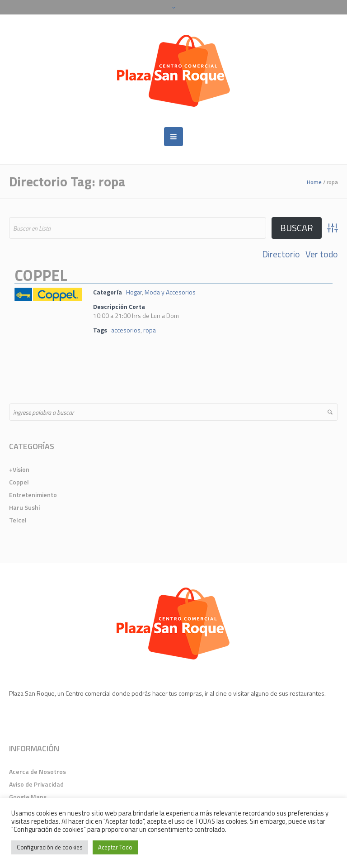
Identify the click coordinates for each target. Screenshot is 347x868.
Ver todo (322, 254)
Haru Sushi (24, 507)
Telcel (18, 520)
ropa (150, 330)
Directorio (281, 254)
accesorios (126, 330)
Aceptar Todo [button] (115, 847)
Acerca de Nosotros (38, 771)
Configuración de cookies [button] (50, 847)
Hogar (134, 292)
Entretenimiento (33, 495)
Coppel (41, 275)
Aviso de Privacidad (36, 784)
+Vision (19, 469)
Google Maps (28, 797)
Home (314, 182)
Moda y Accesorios (170, 292)
